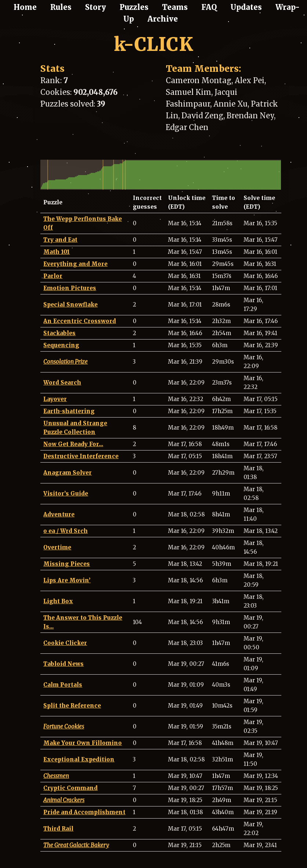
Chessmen (56, 776)
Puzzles (134, 7)
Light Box (58, 601)
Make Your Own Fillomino (83, 743)
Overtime (57, 547)
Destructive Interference (81, 456)
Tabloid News (63, 664)
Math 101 (56, 252)
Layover (55, 399)
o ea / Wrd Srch (65, 531)
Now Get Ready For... (73, 444)
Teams (175, 7)
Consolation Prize (65, 362)
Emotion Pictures (70, 288)
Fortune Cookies (64, 726)
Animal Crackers (64, 800)
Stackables (59, 333)
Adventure (59, 514)
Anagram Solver (67, 473)
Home (25, 7)
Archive (163, 19)
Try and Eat (60, 240)
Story (96, 7)
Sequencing (61, 345)
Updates (246, 7)
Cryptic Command (70, 788)
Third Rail (58, 829)
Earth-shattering (69, 411)
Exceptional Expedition (79, 759)
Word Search (62, 383)
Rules (61, 7)
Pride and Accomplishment (84, 812)
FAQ (209, 7)
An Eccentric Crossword (80, 321)
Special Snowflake (70, 305)
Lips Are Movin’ (67, 580)
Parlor (53, 276)
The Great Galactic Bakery (76, 845)
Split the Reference (72, 706)
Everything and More (75, 264)
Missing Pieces (67, 564)
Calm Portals (63, 685)
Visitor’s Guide (66, 494)
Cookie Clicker (65, 643)
